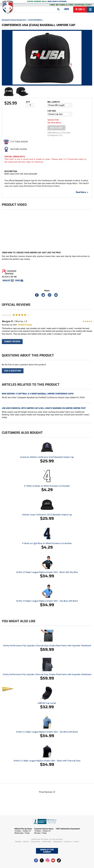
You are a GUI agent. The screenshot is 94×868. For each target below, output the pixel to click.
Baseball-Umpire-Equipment (14, 20)
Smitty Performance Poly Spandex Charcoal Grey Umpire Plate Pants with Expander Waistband (47, 674)
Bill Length (54, 102)
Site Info (26, 842)
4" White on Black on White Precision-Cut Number (47, 486)
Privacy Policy (35, 842)
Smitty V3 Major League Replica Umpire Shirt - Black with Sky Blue (47, 572)
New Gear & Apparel (57, 1)
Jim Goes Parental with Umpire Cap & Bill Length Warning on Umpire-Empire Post (44, 408)
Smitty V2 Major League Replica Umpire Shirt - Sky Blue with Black (47, 732)
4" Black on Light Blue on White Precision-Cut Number (47, 543)
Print (18, 280)
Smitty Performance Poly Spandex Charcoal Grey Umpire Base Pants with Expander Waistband (47, 646)
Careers (76, 842)
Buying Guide (19, 149)
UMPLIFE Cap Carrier (47, 703)
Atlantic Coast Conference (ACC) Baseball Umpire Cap (47, 515)
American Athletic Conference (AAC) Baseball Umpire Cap (47, 457)
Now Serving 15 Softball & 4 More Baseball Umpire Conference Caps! (38, 394)
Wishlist (7, 280)
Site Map (18, 842)
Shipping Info (58, 842)
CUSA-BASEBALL (35, 20)
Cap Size (52, 111)
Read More (82, 192)
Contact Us (68, 842)
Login (66, 9)
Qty (28, 102)
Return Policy (47, 842)
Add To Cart (56, 128)
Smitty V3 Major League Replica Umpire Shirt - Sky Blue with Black (47, 601)
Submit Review (12, 342)
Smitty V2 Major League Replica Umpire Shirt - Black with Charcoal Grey (47, 761)
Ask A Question (13, 371)
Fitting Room (19, 142)
